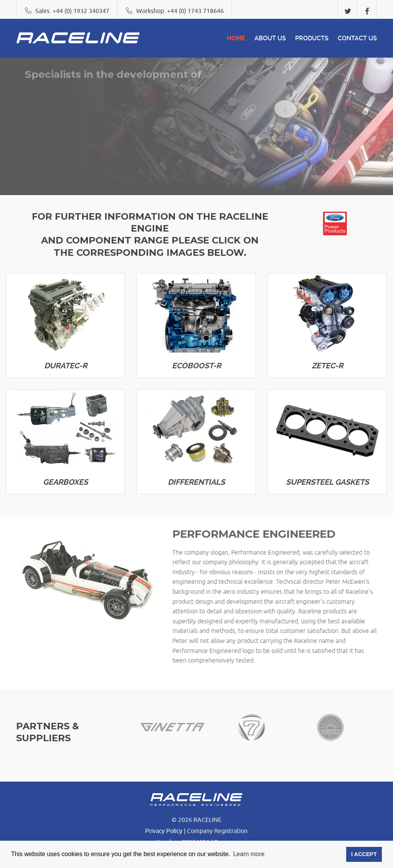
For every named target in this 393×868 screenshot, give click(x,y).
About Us (270, 38)
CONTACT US (357, 38)
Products (312, 38)
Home (236, 38)
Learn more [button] (249, 854)
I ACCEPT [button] (364, 854)
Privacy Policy (164, 831)
